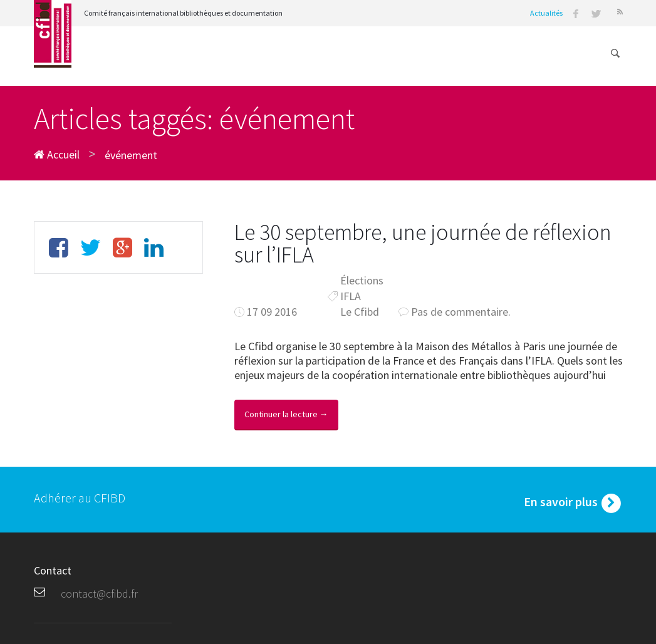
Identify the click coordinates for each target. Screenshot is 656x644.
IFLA (351, 296)
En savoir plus (573, 503)
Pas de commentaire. (461, 312)
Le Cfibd (360, 312)
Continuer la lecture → (286, 414)
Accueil (57, 154)
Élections (362, 280)
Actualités (546, 13)
